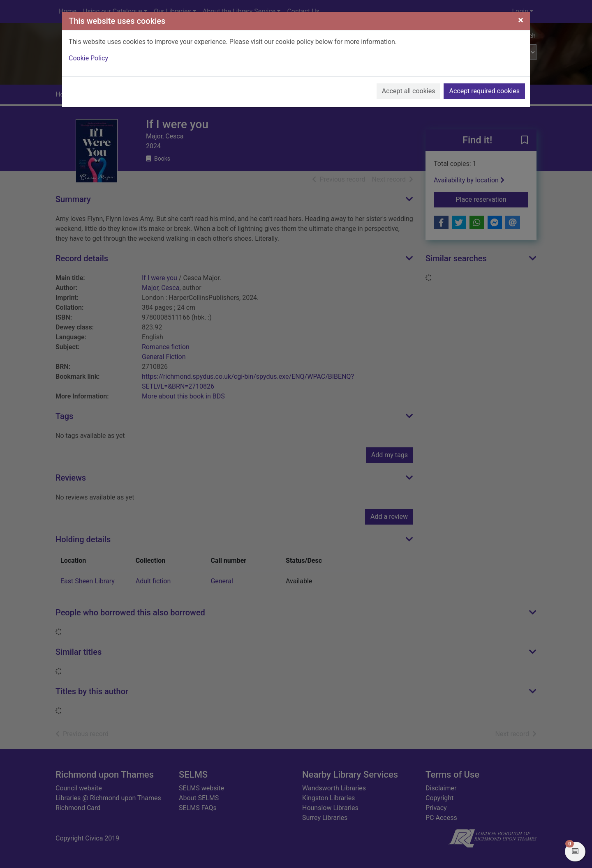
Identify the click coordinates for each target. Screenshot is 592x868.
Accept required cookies (484, 91)
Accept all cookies (409, 91)
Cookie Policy (88, 58)
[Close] (521, 20)
